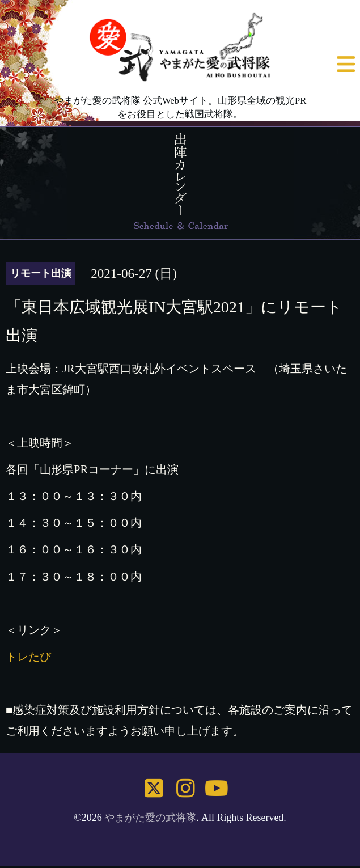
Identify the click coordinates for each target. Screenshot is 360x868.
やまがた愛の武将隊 (150, 818)
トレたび (28, 657)
